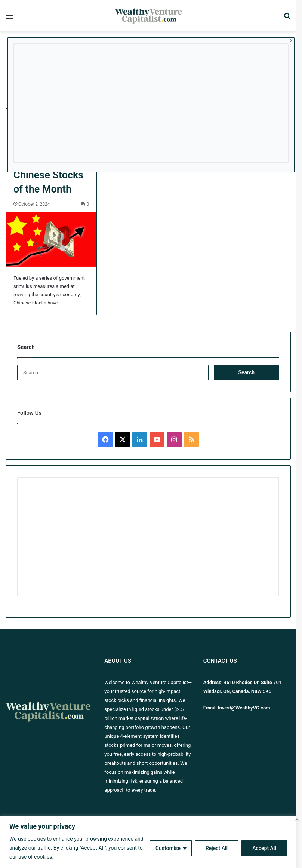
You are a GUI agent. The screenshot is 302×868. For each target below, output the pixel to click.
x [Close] (291, 40)
